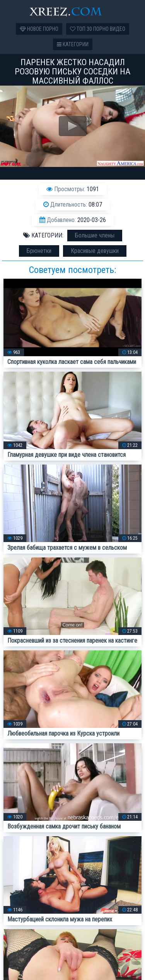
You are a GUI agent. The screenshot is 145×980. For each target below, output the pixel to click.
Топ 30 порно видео (98, 29)
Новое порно (39, 29)
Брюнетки (39, 251)
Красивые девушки (95, 251)
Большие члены (95, 235)
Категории (73, 44)
